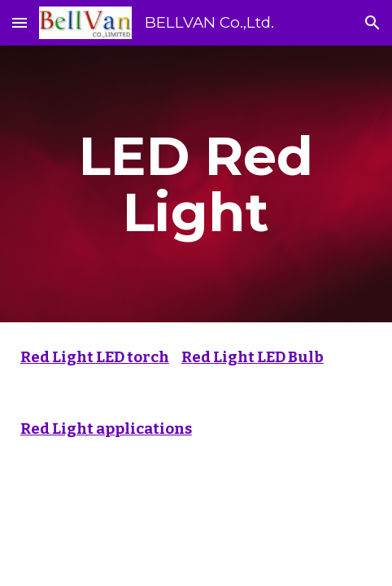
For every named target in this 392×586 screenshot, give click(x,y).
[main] (196, 184)
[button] (20, 22)
